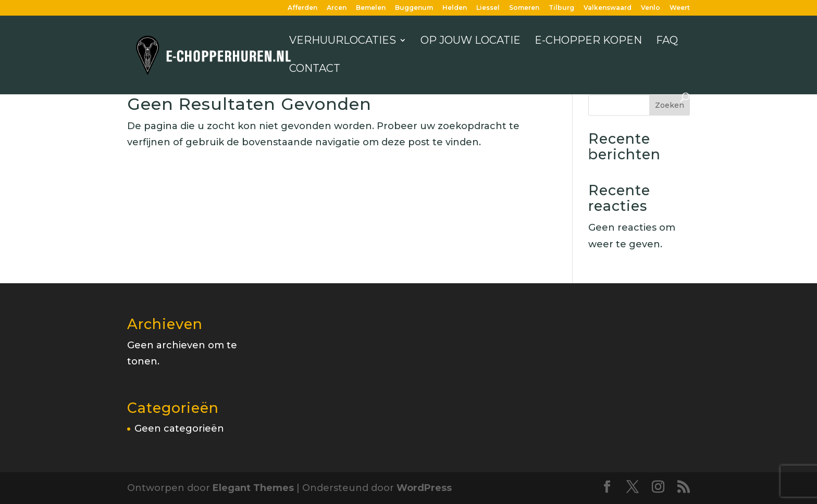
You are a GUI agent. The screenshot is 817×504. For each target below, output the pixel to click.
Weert (680, 8)
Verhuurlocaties (343, 41)
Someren (524, 8)
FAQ (667, 41)
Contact (315, 70)
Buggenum (414, 8)
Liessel (488, 8)
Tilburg (561, 8)
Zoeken (670, 105)
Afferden (302, 8)
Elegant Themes (253, 488)
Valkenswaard (608, 8)
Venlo (651, 8)
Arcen (337, 8)
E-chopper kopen (588, 41)
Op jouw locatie (471, 41)
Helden (455, 8)
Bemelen (371, 8)
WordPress (424, 488)
